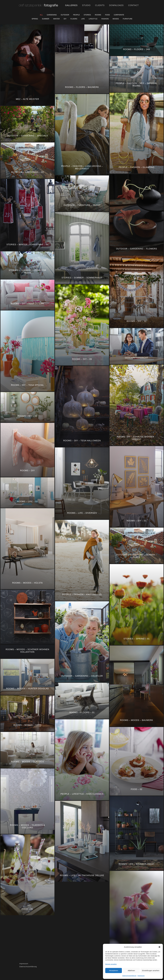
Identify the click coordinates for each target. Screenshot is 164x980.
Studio (86, 5)
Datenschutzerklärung (129, 976)
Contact (133, 5)
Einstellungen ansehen (151, 970)
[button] (159, 947)
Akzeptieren (113, 970)
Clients (100, 5)
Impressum (141, 976)
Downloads (116, 5)
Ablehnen (131, 970)
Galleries (71, 5)
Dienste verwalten (111, 964)
